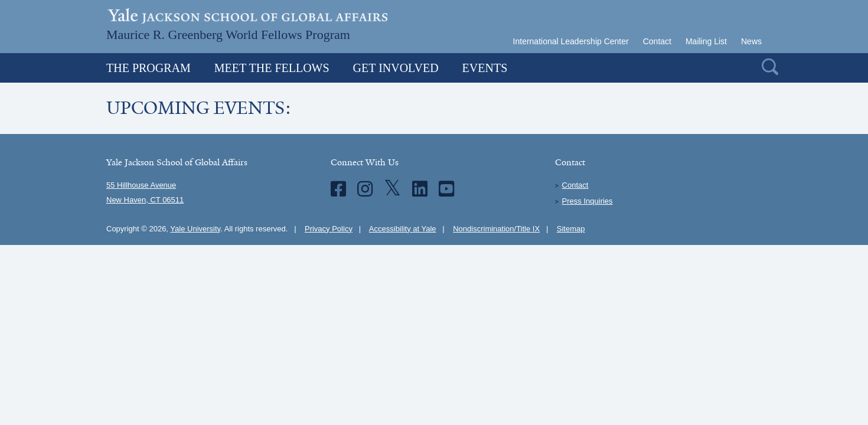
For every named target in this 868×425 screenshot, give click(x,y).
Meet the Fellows (272, 68)
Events (485, 68)
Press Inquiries (588, 201)
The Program (149, 68)
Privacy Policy (329, 229)
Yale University (195, 229)
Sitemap (571, 229)
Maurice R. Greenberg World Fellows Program (228, 34)
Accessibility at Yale (403, 229)
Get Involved (396, 68)
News (751, 41)
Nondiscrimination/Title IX (496, 229)
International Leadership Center (571, 41)
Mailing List (706, 41)
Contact (657, 41)
